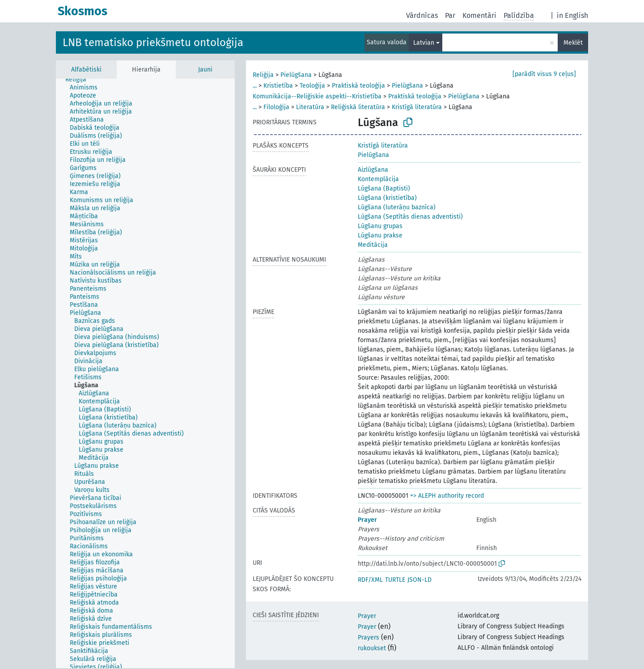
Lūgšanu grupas (380, 226)
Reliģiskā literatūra (358, 107)
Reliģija (263, 75)
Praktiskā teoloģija (358, 86)
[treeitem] (80, 80)
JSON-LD (419, 580)
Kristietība (278, 86)
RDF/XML (370, 580)
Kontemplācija (378, 179)
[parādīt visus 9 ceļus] (544, 74)
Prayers (369, 637)
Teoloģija (312, 86)
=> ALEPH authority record (447, 496)
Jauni (205, 70)
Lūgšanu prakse (380, 235)
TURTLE (395, 580)
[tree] (145, 373)
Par (450, 15)
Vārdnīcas (422, 15)
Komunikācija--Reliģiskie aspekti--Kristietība (317, 96)
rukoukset (372, 648)
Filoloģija (276, 107)
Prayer (367, 520)
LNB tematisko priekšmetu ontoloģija (153, 42)
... (255, 86)
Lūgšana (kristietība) (387, 198)
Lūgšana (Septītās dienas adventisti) (410, 217)
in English (572, 15)
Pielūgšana (296, 75)
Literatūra (310, 107)
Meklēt (573, 43)
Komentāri (479, 15)
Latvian (424, 43)
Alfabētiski (86, 70)
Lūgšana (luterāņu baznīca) (397, 207)
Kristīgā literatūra (417, 107)
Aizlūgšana (373, 170)
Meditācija (373, 245)
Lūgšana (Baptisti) (384, 188)
